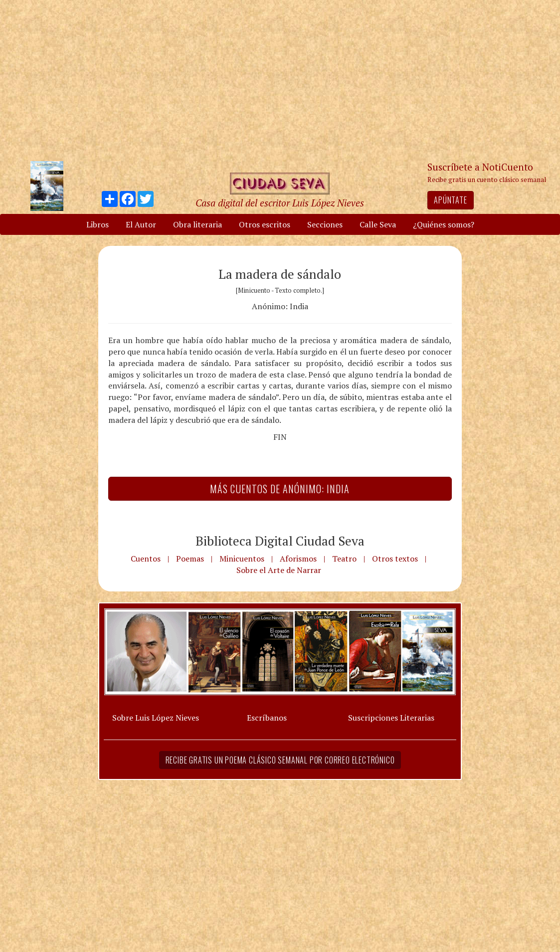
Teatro (344, 559)
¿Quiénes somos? (444, 224)
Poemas (190, 559)
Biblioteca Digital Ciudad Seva (280, 541)
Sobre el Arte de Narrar (279, 570)
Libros (97, 224)
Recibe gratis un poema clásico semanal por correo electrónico (280, 760)
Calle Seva (378, 224)
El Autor (141, 224)
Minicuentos (242, 559)
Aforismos (298, 559)
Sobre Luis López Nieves (156, 718)
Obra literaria (197, 224)
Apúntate (450, 200)
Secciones (325, 224)
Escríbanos (267, 718)
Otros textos (395, 559)
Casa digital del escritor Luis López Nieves (280, 203)
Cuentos (146, 559)
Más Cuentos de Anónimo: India (280, 489)
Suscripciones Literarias (391, 718)
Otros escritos (265, 224)
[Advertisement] (280, 80)
